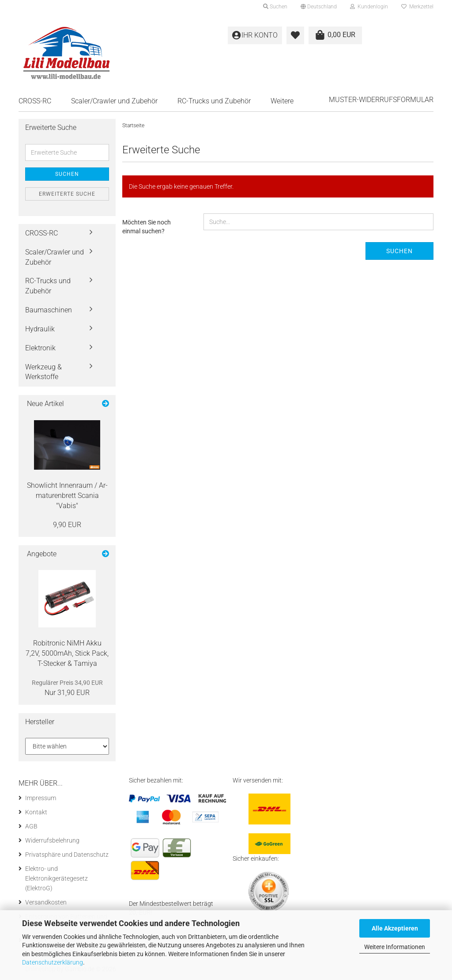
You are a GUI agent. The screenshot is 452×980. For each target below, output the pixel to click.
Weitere (282, 101)
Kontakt (36, 812)
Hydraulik (40, 329)
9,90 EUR (67, 525)
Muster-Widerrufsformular (381, 100)
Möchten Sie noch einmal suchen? (147, 227)
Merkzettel (417, 7)
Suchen (399, 251)
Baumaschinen (49, 310)
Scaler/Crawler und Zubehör (114, 101)
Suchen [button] (275, 7)
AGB (31, 826)
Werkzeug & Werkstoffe (43, 372)
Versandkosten (46, 902)
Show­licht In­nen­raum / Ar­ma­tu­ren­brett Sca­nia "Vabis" (67, 496)
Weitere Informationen (395, 947)
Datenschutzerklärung (53, 962)
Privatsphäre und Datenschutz (67, 855)
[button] (319, 7)
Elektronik (40, 348)
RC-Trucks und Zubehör (214, 101)
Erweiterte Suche (67, 194)
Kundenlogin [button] (369, 7)
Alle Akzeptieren (395, 928)
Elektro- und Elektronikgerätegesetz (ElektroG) (56, 878)
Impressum (41, 798)
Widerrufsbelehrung (52, 840)
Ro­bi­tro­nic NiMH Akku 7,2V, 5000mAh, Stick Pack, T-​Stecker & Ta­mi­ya (67, 653)
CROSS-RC (35, 101)
